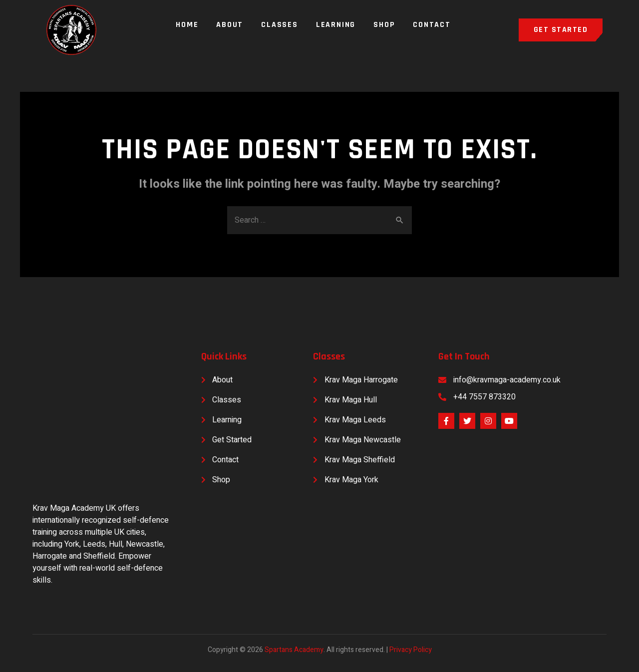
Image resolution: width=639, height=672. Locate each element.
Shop (384, 25)
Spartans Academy (294, 650)
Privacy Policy (411, 650)
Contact (432, 25)
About (230, 25)
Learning (336, 25)
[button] (561, 30)
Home (187, 25)
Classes (280, 25)
